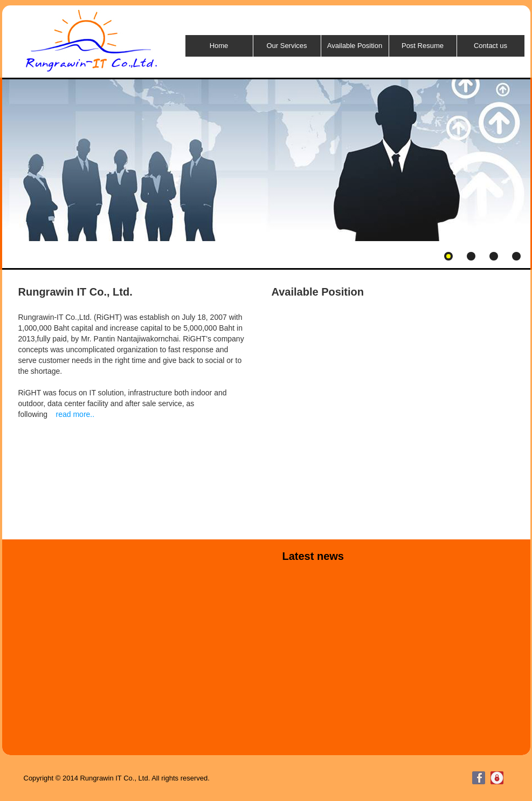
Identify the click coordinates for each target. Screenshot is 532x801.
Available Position (355, 46)
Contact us (490, 46)
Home (219, 46)
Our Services (286, 46)
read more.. (75, 414)
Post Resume (423, 46)
